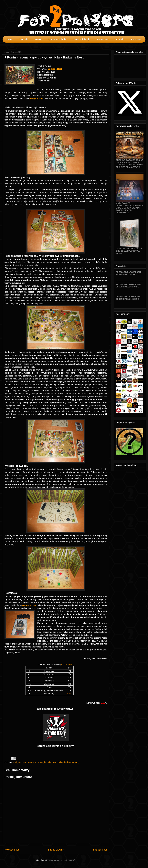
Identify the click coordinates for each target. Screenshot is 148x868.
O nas (38, 39)
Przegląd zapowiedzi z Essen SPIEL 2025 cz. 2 (129, 298)
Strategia (42, 762)
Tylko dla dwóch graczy (69, 762)
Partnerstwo (103, 39)
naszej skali (67, 664)
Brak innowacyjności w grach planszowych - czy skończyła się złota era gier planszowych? (130, 164)
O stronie (23, 39)
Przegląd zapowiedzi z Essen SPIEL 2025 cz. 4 (129, 273)
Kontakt (120, 39)
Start (9, 39)
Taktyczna (52, 762)
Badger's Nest (20, 762)
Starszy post (100, 850)
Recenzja (32, 762)
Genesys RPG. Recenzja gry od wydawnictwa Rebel (129, 251)
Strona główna (56, 850)
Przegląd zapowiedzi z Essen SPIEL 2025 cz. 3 (129, 286)
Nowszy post (12, 850)
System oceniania (57, 39)
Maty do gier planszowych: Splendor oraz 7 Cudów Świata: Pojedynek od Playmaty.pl (130, 208)
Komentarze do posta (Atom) (61, 860)
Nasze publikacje (81, 39)
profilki (146, 45)
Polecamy (136, 39)
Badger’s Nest (37, 98)
